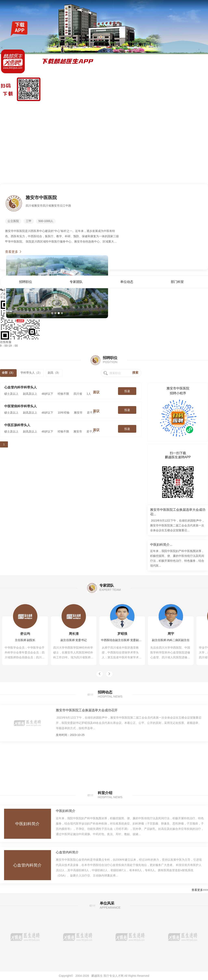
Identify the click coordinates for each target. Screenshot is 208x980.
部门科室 (190, 106)
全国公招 (33, 106)
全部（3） (8, 373)
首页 (142, 106)
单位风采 (202, 106)
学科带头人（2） (31, 373)
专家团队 (164, 106)
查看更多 (14, 252)
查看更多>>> (200, 890)
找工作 (22, 106)
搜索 (135, 372)
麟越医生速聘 (9, 106)
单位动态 (177, 106)
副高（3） (54, 373)
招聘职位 (151, 106)
